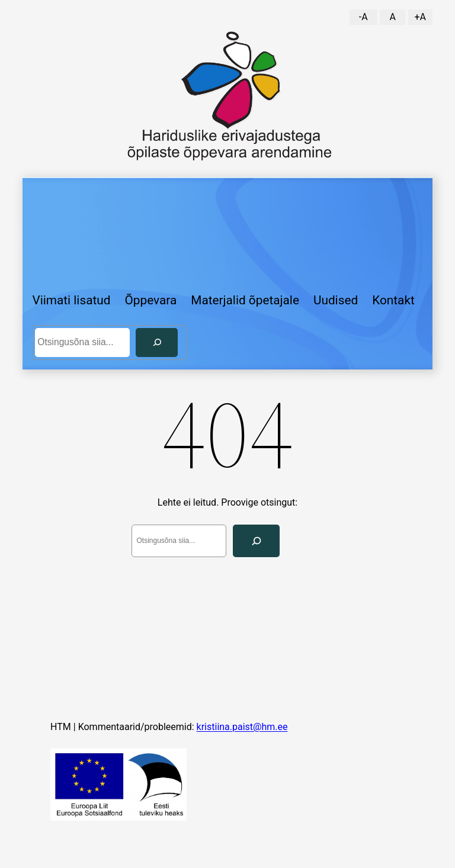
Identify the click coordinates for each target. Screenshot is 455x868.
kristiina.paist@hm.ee (242, 727)
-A (363, 17)
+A (420, 17)
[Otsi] (157, 343)
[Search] (256, 541)
